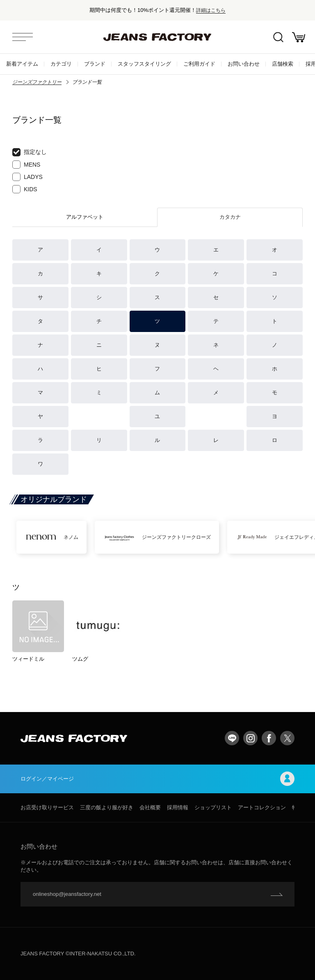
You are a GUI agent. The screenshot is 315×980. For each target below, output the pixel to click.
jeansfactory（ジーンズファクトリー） (157, 37)
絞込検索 (278, 37)
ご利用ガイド (199, 64)
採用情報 (178, 807)
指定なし (30, 152)
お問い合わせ (244, 64)
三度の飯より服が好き (107, 807)
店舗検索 (283, 64)
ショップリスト (213, 807)
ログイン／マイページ (157, 779)
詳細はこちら (211, 10)
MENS (26, 165)
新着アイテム (22, 64)
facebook (269, 738)
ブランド (95, 64)
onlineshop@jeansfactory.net (67, 894)
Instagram (250, 738)
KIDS (25, 189)
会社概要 (150, 807)
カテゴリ (61, 64)
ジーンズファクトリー (37, 82)
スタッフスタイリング (144, 64)
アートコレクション (262, 807)
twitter (287, 738)
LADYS (27, 177)
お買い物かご (299, 37)
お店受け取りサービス (47, 807)
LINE (232, 738)
